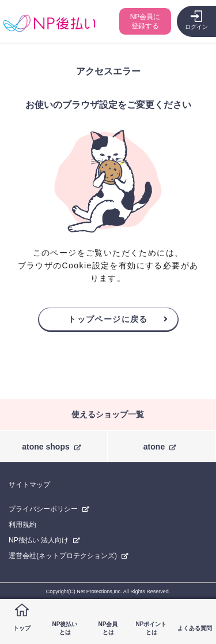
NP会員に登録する (145, 21)
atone (154, 447)
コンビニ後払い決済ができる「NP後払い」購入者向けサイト (49, 23)
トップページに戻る (108, 319)
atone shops (46, 447)
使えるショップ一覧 (108, 414)
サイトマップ (29, 485)
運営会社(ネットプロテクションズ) (63, 556)
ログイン (196, 27)
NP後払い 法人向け (39, 540)
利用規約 (22, 525)
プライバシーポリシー (43, 509)
